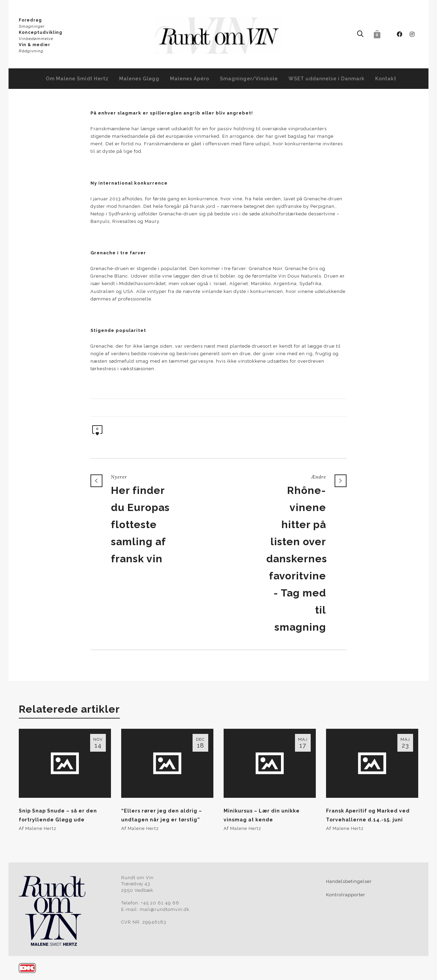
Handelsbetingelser (349, 881)
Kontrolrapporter (346, 895)
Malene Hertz (41, 828)
